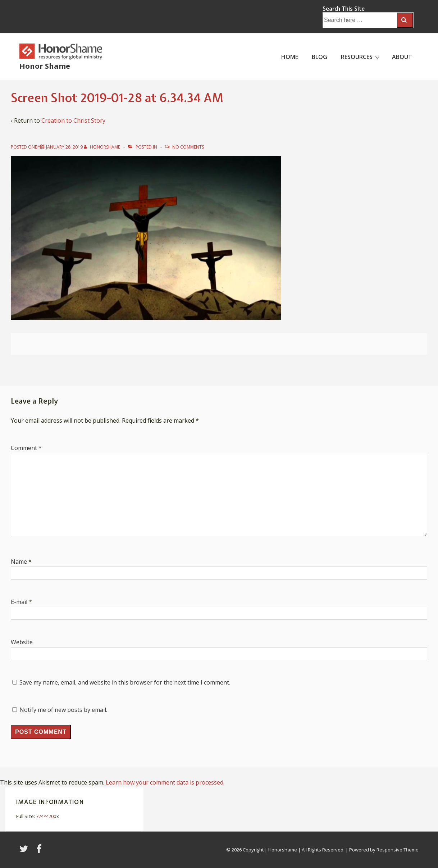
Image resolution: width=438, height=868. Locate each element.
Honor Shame (45, 66)
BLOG (320, 57)
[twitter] (25, 851)
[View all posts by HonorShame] (102, 147)
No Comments (188, 147)
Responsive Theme (398, 850)
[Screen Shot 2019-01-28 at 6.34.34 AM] (64, 147)
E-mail (19, 602)
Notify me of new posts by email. (63, 710)
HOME (290, 57)
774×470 (45, 816)
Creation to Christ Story (73, 121)
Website (22, 642)
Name (19, 562)
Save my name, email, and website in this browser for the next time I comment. (125, 682)
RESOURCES (361, 56)
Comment (26, 448)
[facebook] (40, 851)
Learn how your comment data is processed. (165, 782)
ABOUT (402, 57)
